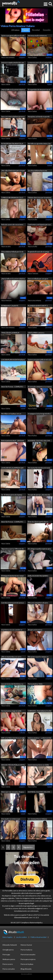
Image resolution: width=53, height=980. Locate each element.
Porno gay (6, 954)
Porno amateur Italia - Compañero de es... (36, 684)
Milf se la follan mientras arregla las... (13, 738)
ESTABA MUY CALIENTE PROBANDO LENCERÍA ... (10, 306)
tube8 (49, 84)
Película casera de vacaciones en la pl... (12, 225)
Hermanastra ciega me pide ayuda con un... (11, 711)
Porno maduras (26, 950)
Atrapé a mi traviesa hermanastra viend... (35, 630)
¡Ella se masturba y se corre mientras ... (11, 657)
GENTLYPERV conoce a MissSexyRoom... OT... (36, 333)
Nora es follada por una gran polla (38, 279)
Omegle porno (8, 950)
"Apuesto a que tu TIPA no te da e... (12, 549)
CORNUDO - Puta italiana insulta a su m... (40, 711)
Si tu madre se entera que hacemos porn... (11, 819)
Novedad (36, 30)
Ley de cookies (22, 937)
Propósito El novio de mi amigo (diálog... (39, 252)
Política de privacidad (38, 937)
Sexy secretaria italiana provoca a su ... (13, 117)
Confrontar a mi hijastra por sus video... (39, 225)
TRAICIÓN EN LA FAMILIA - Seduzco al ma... (11, 333)
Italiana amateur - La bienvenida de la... (40, 738)
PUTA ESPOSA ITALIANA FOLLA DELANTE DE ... (12, 144)
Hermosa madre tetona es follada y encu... (37, 36)
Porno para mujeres (28, 959)
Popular (26, 30)
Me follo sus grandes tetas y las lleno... (39, 144)
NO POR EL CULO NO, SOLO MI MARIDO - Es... (39, 441)
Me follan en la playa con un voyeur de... (11, 414)
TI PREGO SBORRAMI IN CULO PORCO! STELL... (12, 198)
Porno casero (8, 964)
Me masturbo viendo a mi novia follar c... (39, 468)
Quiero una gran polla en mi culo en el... (40, 360)
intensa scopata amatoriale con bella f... (13, 63)
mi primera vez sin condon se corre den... (12, 630)
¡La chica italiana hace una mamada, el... (37, 171)
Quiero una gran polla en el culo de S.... (13, 36)
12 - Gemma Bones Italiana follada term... (37, 819)
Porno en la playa (27, 964)
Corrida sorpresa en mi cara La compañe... (12, 603)
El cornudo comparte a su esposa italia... (40, 387)
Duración (47, 30)
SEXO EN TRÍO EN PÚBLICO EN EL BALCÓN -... (13, 765)
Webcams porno (9, 959)
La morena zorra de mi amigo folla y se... (40, 63)
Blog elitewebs (26, 969)
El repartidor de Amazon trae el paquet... (39, 90)
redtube (22, 733)
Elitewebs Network (10, 945)
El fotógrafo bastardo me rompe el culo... (13, 576)
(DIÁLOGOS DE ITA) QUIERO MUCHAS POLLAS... (38, 576)
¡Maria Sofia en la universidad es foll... (13, 90)
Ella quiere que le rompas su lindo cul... (38, 657)
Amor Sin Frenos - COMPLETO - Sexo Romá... (12, 387)
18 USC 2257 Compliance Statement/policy (26, 923)
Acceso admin (27, 974)
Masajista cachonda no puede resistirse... (39, 117)
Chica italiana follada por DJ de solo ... (12, 252)
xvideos (49, 57)
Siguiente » (28, 847)
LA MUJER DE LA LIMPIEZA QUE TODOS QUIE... (12, 468)
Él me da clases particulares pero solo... (38, 522)
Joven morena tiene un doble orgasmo (38, 765)
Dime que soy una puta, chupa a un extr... (13, 792)
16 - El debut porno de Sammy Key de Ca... (12, 495)
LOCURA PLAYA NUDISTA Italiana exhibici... (13, 360)
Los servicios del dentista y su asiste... (12, 684)
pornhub (22, 84)
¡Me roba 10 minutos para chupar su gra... (13, 171)
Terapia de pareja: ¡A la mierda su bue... (39, 495)
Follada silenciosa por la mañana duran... (40, 198)
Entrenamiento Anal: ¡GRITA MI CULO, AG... (13, 441)
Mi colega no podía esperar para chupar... (39, 549)
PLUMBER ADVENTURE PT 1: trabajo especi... (38, 306)
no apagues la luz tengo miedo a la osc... (39, 414)
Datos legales (8, 937)
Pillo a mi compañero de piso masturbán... (38, 603)
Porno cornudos (9, 969)
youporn (22, 57)
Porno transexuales (28, 954)
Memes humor (26, 945)
